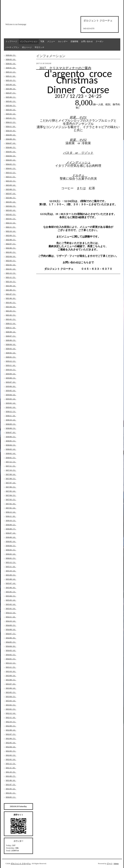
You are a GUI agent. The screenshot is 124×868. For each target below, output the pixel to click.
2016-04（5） (11, 546)
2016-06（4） (11, 537)
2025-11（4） (11, 76)
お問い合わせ (87, 41)
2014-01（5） (11, 659)
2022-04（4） (11, 256)
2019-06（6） (11, 386)
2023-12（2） (11, 173)
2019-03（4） (11, 399)
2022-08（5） (11, 240)
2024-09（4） (11, 135)
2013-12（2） (11, 663)
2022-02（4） (11, 265)
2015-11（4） (11, 567)
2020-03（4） (11, 349)
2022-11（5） (11, 227)
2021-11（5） (11, 277)
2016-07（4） (11, 533)
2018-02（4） (11, 453)
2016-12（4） (11, 512)
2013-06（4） (11, 688)
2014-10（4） (11, 621)
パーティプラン (12, 47)
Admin (116, 863)
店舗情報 (74, 41)
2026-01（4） (11, 68)
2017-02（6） (11, 504)
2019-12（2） (11, 361)
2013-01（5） (11, 709)
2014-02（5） (11, 655)
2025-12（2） (11, 72)
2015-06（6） (11, 587)
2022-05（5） (11, 252)
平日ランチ (39, 47)
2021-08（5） (11, 290)
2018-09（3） (11, 424)
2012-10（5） (11, 722)
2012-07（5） (11, 734)
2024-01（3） (11, 168)
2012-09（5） (11, 726)
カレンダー (63, 41)
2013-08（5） (11, 680)
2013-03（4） (11, 701)
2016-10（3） (11, 520)
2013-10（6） (11, 671)
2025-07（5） (11, 93)
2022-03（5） (11, 261)
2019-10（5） (11, 370)
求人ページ (27, 47)
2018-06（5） (11, 437)
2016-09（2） (11, 525)
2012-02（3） (11, 755)
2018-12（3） (11, 411)
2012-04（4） (11, 747)
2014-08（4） (11, 629)
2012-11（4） (11, 717)
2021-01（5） (11, 319)
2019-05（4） (11, 390)
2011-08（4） (11, 780)
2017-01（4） (11, 508)
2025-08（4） (11, 89)
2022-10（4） (11, 231)
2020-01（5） (11, 357)
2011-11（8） (11, 768)
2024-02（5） (11, 164)
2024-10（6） (11, 131)
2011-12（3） (11, 764)
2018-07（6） (11, 432)
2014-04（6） (11, 646)
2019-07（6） (11, 382)
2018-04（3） (11, 445)
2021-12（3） (11, 273)
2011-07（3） (11, 784)
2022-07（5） (11, 244)
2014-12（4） (11, 613)
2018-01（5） (11, 458)
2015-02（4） (11, 604)
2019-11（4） (11, 365)
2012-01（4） (11, 759)
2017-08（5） (11, 478)
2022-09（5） (11, 235)
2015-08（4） (11, 579)
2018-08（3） (11, 428)
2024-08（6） (11, 139)
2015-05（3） (11, 592)
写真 (42, 41)
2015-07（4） (11, 583)
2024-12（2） (11, 122)
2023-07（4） (11, 193)
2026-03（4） (11, 59)
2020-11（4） (11, 328)
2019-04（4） (11, 395)
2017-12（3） (11, 462)
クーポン (100, 41)
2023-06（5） (11, 198)
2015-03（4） (11, 600)
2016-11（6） (11, 516)
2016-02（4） (11, 554)
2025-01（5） (11, 118)
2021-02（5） (11, 315)
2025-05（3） (11, 101)
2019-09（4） (11, 374)
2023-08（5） (11, 189)
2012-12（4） (11, 713)
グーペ (110, 863)
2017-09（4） (11, 474)
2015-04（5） (11, 596)
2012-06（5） (11, 738)
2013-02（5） (11, 705)
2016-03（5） (11, 550)
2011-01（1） (11, 793)
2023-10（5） (11, 181)
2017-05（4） (11, 491)
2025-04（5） (11, 105)
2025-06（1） (11, 97)
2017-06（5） (11, 487)
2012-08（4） (11, 730)
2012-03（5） (11, 751)
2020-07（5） (11, 336)
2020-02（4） (11, 353)
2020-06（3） (11, 340)
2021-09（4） (11, 286)
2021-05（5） (11, 302)
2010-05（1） (11, 797)
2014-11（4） (11, 617)
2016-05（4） (11, 541)
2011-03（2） (11, 789)
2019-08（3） (11, 378)
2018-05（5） (11, 441)
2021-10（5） (11, 281)
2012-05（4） (11, 743)
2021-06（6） (11, 298)
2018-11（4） (11, 416)
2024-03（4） (11, 160)
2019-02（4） (11, 403)
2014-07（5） (11, 634)
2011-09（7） (11, 776)
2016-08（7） (11, 529)
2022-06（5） (11, 248)
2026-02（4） (11, 64)
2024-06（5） (11, 147)
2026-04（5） (11, 55)
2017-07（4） (11, 483)
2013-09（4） (11, 676)
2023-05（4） (11, 202)
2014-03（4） (11, 650)
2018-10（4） (11, 420)
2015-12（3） (11, 562)
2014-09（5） (11, 625)
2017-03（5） (11, 499)
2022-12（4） (11, 223)
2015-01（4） (11, 608)
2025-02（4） (11, 114)
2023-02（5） (11, 214)
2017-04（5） (11, 495)
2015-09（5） (11, 575)
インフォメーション (29, 41)
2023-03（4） (11, 210)
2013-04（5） (11, 696)
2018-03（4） (11, 449)
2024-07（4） (11, 143)
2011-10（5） (11, 772)
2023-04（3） (11, 206)
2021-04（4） (11, 307)
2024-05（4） (11, 152)
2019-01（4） (11, 407)
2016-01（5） (11, 558)
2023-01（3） (11, 219)
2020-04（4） (11, 344)
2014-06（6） (11, 638)
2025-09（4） (11, 84)
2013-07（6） (11, 684)
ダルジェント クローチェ (21, 863)
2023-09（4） (11, 185)
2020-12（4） (11, 323)
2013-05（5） (11, 692)
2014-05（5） (11, 642)
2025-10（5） (11, 80)
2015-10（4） (11, 571)
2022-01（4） (11, 269)
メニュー (51, 41)
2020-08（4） (11, 332)
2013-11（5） (11, 667)
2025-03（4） (11, 110)
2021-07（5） (11, 294)
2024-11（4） (11, 126)
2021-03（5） (11, 311)
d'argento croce (22, 19)
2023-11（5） (11, 177)
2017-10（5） (11, 470)
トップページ (11, 41)
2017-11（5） (11, 466)
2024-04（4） (11, 156)
